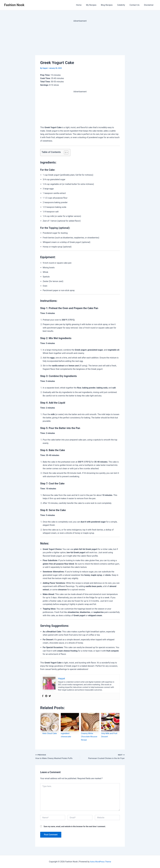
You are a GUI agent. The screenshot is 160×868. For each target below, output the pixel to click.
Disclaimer (149, 5)
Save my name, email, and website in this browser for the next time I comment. (75, 827)
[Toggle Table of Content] (65, 152)
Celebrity (122, 5)
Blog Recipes (108, 5)
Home (81, 5)
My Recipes (94, 5)
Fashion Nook (14, 5)
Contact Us (135, 5)
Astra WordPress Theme (100, 862)
